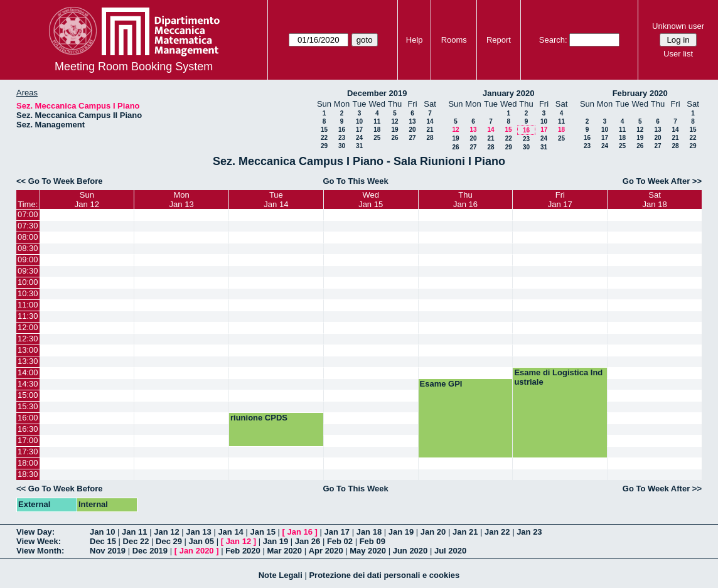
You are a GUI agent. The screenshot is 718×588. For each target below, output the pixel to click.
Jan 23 (529, 532)
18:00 (28, 463)
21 (430, 130)
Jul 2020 (450, 551)
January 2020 (508, 93)
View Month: (40, 551)
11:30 (28, 316)
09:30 (28, 271)
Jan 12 (166, 532)
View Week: (39, 541)
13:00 (28, 350)
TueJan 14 (276, 200)
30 (342, 146)
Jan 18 (369, 532)
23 (342, 138)
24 (359, 138)
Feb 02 (340, 541)
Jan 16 (300, 532)
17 (359, 130)
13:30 (28, 361)
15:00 (28, 395)
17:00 (28, 440)
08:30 (28, 248)
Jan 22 (497, 532)
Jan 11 (134, 532)
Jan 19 (401, 532)
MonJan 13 (182, 200)
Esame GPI (441, 384)
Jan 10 (102, 532)
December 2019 (377, 93)
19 (394, 130)
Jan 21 (465, 532)
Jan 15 (262, 532)
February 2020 (640, 93)
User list (678, 54)
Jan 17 (337, 532)
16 (342, 130)
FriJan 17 (560, 200)
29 (324, 146)
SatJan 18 (655, 200)
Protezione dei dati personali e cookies (384, 575)
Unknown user (678, 26)
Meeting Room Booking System (134, 67)
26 (394, 138)
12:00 (28, 327)
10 (359, 121)
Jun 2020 (410, 551)
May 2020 (368, 551)
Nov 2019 (108, 551)
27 (412, 138)
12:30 (28, 339)
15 (324, 130)
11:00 (28, 305)
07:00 (28, 214)
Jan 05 (201, 541)
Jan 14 (230, 532)
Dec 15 (103, 541)
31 (359, 146)
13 (412, 121)
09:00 (28, 259)
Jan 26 (308, 541)
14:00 (28, 372)
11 (377, 121)
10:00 (28, 282)
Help (415, 40)
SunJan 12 (87, 200)
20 (412, 130)
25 (377, 138)
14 (430, 121)
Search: (553, 40)
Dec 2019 (150, 551)
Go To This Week (355, 181)
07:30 (28, 226)
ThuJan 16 (465, 200)
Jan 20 (433, 532)
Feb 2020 (243, 551)
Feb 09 (372, 541)
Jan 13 (198, 532)
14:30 (28, 384)
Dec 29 (169, 541)
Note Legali (281, 575)
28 (430, 138)
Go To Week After (656, 181)
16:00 (28, 418)
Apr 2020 (326, 551)
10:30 (28, 293)
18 (377, 130)
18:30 (28, 474)
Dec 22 (136, 541)
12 (394, 121)
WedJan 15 (371, 200)
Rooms (454, 40)
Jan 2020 (197, 551)
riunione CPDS (259, 418)
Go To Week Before (66, 181)
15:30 (28, 406)
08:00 (28, 237)
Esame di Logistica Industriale (558, 377)
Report (499, 40)
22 (324, 138)
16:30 (28, 429)
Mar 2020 (284, 551)
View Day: (35, 532)
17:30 (28, 452)
